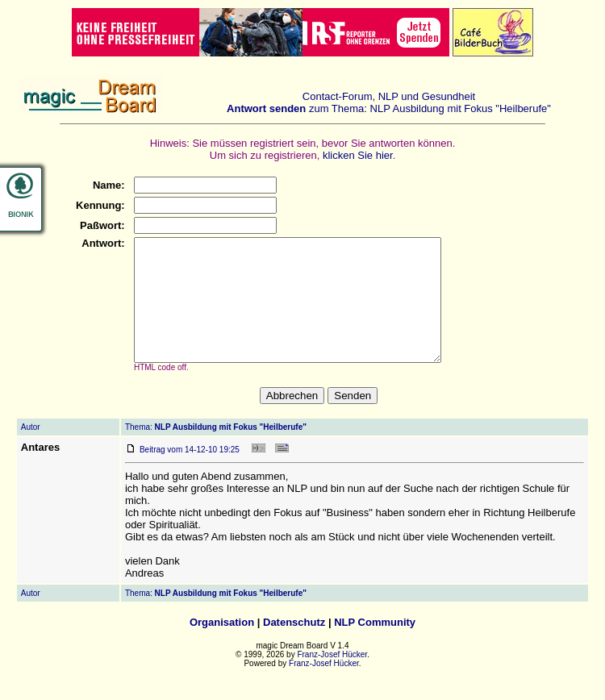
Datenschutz (294, 646)
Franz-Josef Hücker (332, 679)
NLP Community (375, 646)
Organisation (222, 646)
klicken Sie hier (358, 155)
